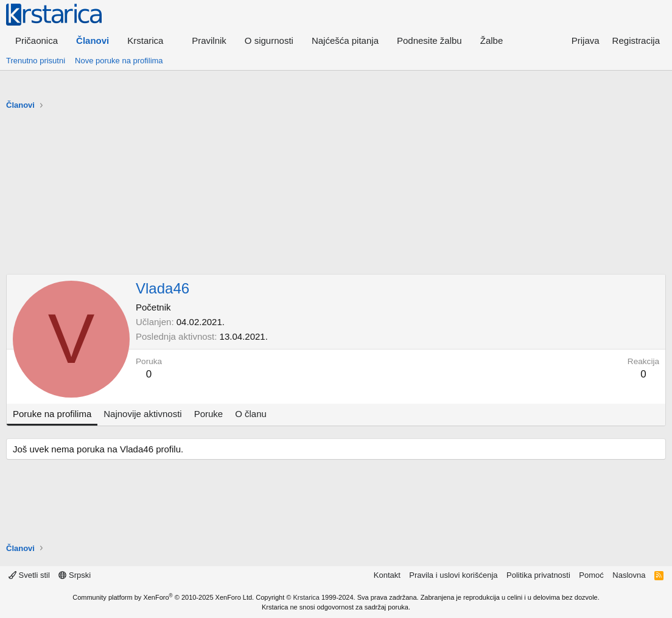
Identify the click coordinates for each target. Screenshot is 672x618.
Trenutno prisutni (36, 61)
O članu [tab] (251, 414)
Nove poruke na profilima (119, 61)
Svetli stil (29, 575)
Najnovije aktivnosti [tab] (142, 414)
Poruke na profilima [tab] (52, 414)
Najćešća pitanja (345, 40)
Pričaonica (37, 40)
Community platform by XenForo (163, 597)
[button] (150, 40)
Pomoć (591, 575)
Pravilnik (209, 40)
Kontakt (387, 575)
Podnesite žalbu (429, 40)
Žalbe (492, 40)
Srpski (75, 575)
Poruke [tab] (209, 414)
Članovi (93, 40)
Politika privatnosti (538, 575)
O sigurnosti (269, 40)
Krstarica (306, 597)
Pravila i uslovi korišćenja (453, 575)
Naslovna (629, 575)
